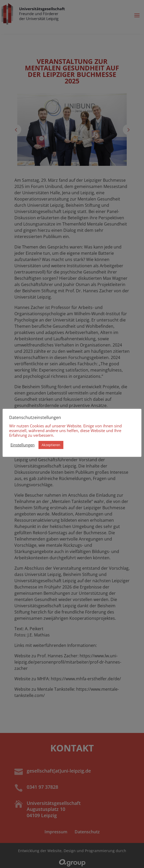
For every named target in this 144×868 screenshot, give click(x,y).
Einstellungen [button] (23, 445)
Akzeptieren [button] (51, 445)
